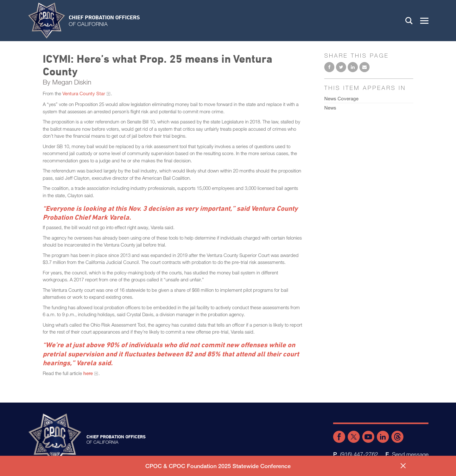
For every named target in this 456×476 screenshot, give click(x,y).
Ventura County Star (84, 93)
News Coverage (341, 98)
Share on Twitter (341, 67)
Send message (410, 454)
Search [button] (409, 21)
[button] (424, 21)
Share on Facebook (329, 67)
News (330, 108)
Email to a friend (364, 67)
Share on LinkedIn (353, 67)
